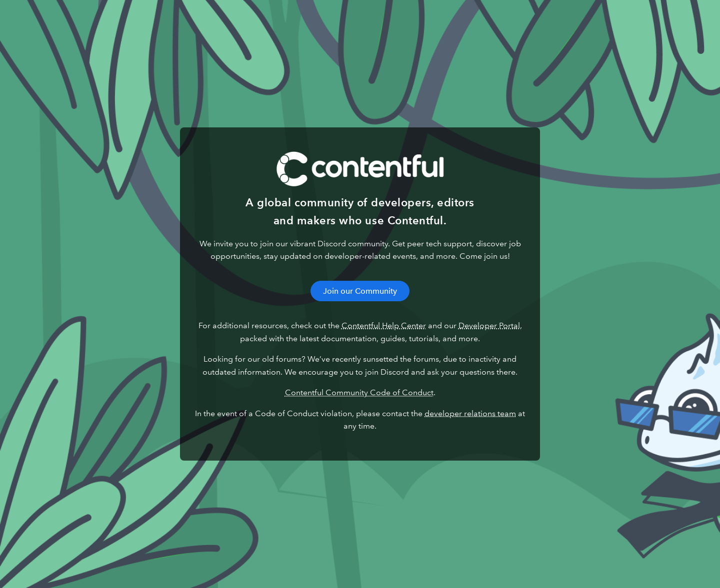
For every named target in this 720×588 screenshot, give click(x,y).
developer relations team (470, 413)
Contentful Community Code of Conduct (359, 392)
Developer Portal (489, 325)
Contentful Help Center (384, 325)
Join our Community (360, 291)
